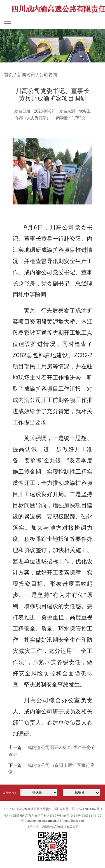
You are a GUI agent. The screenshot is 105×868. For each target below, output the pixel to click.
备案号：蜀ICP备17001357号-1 (81, 809)
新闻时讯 (26, 75)
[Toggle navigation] (8, 21)
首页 (9, 75)
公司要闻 (48, 75)
